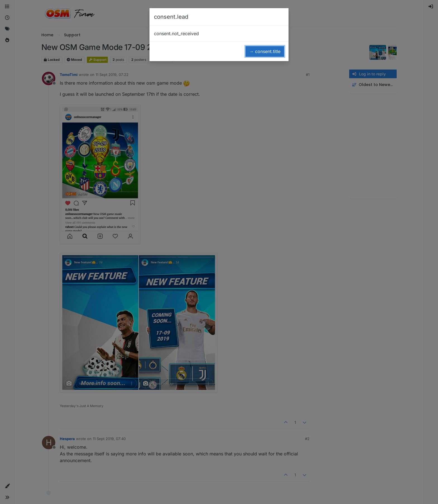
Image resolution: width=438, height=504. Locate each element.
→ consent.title (265, 51)
